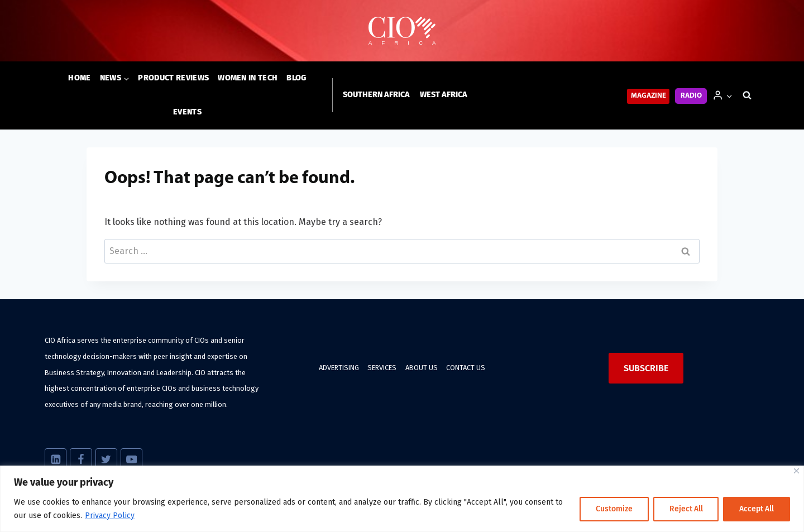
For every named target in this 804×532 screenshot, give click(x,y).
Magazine (649, 96)
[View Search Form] (747, 95)
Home (79, 78)
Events (187, 112)
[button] (729, 95)
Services (382, 368)
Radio (691, 96)
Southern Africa (376, 95)
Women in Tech (248, 78)
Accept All (756, 509)
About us (422, 368)
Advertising (339, 368)
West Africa (444, 95)
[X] (106, 459)
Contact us (466, 368)
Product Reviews (173, 78)
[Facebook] (81, 459)
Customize (612, 509)
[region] (402, 499)
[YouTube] (131, 459)
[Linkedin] (56, 459)
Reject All (685, 509)
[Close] (796, 471)
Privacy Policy (110, 516)
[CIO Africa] (402, 31)
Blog (296, 78)
